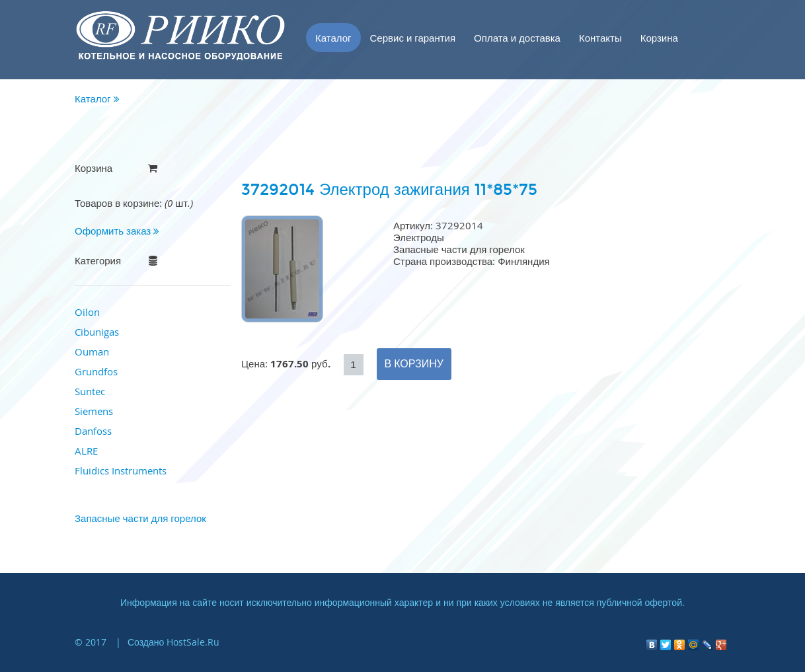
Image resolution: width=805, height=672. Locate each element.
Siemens (94, 411)
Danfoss (93, 431)
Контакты (600, 38)
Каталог (333, 38)
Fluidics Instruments (121, 470)
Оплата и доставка (517, 38)
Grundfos (96, 371)
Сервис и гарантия (413, 38)
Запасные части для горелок (140, 518)
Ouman (92, 352)
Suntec (90, 391)
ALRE (86, 451)
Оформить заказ (117, 231)
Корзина (659, 38)
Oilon (87, 312)
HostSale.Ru (193, 642)
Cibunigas (97, 332)
